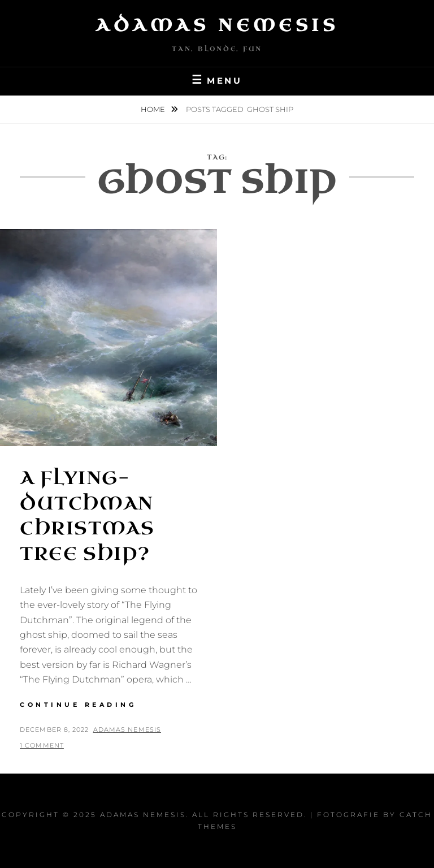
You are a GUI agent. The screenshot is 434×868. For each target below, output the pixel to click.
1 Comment (42, 745)
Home (154, 109)
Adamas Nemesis (217, 25)
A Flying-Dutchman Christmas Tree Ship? (87, 516)
